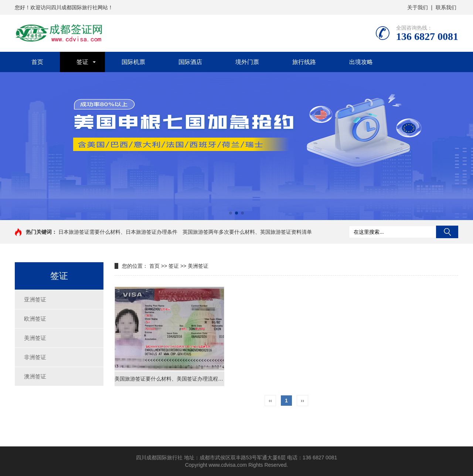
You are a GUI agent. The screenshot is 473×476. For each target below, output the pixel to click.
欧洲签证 (35, 319)
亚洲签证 (35, 299)
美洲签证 (35, 338)
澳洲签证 (35, 376)
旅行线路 (304, 62)
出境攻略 (361, 62)
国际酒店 (190, 62)
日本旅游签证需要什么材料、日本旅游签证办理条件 (118, 232)
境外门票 (247, 62)
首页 (37, 62)
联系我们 (446, 7)
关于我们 (418, 7)
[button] (231, 213)
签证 (82, 62)
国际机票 (133, 62)
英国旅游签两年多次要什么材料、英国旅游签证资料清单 (247, 232)
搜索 (447, 232)
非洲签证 (35, 357)
